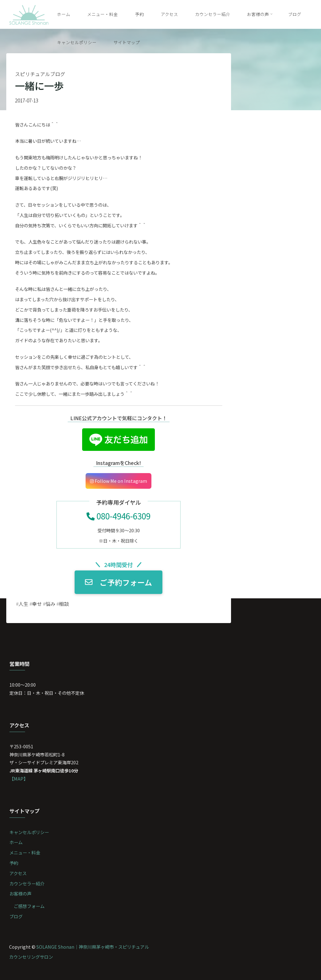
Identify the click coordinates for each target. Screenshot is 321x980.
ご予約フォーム (118, 582)
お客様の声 (20, 893)
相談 (64, 604)
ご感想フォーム (29, 906)
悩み (50, 604)
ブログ (16, 916)
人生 (24, 604)
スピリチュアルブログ (40, 74)
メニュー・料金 (25, 852)
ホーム (16, 842)
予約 (14, 863)
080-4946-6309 (118, 516)
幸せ (37, 604)
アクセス (18, 873)
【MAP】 (19, 779)
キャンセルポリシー (29, 832)
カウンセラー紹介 (27, 883)
